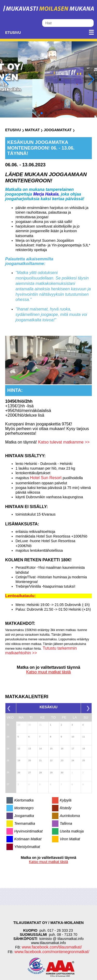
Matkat (32, 130)
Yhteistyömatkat (27, 847)
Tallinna (66, 823)
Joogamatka (24, 816)
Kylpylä (66, 800)
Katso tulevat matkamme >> (63, 442)
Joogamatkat (58, 130)
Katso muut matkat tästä (48, 672)
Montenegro (24, 808)
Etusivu (13, 33)
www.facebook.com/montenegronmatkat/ (51, 952)
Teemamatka (25, 823)
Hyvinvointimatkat (28, 831)
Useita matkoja (72, 831)
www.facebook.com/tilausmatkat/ (52, 947)
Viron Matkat (70, 839)
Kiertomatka (24, 800)
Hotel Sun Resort (46, 478)
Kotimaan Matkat (28, 839)
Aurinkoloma (70, 816)
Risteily (66, 808)
